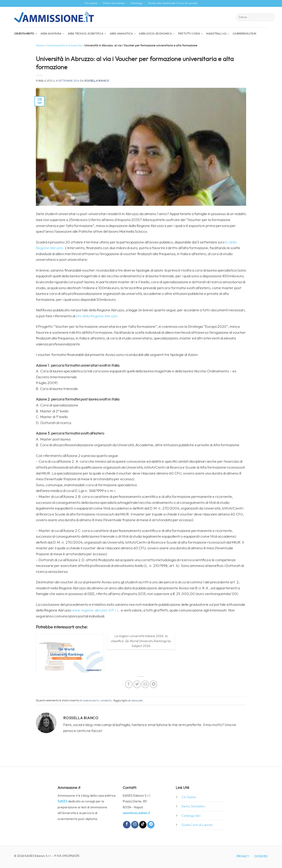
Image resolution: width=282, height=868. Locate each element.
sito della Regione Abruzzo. (97, 316)
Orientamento (26, 34)
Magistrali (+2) (218, 34)
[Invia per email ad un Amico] (145, 684)
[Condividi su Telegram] (153, 684)
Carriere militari (244, 34)
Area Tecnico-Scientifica (87, 34)
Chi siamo (91, 3)
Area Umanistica (123, 34)
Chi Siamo (189, 797)
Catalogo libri (191, 816)
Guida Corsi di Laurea (197, 825)
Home (40, 46)
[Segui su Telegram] (151, 825)
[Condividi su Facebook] (129, 684)
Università (75, 46)
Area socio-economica (157, 34)
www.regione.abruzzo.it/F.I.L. (96, 610)
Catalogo (136, 3)
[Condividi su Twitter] (137, 684)
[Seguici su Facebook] (127, 825)
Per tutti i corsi (190, 34)
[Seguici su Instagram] (135, 825)
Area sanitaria (52, 34)
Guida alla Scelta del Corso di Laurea (173, 3)
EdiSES (63, 801)
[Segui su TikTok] (143, 825)
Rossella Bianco (97, 81)
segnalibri (137, 701)
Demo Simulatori (114, 3)
